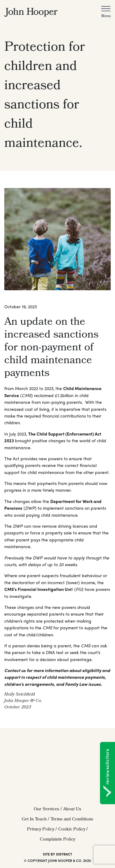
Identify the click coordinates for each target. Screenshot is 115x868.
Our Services (46, 810)
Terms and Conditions (72, 820)
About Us (72, 810)
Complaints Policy (57, 840)
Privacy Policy (41, 830)
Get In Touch (34, 820)
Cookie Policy (72, 830)
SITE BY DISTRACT (57, 854)
